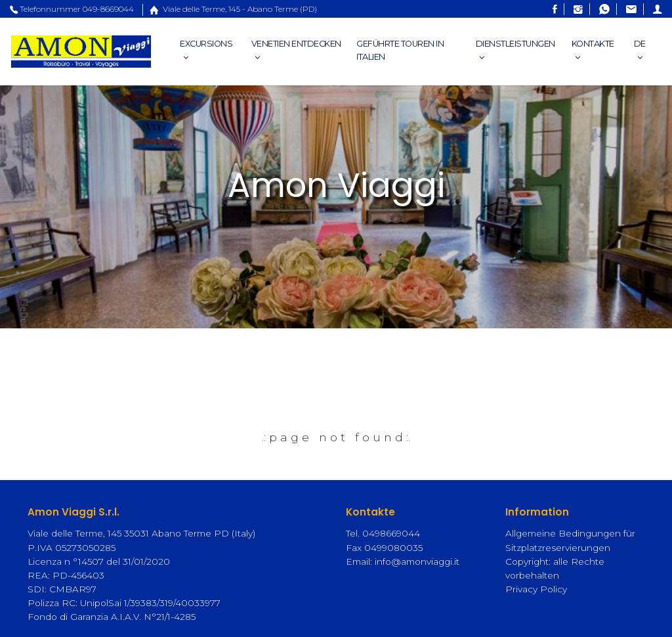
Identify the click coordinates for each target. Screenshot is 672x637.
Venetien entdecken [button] (296, 51)
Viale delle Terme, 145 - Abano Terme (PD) (230, 9)
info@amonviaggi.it (417, 561)
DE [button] (640, 51)
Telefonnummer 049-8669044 (72, 9)
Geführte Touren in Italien (400, 50)
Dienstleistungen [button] (515, 51)
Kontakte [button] (593, 51)
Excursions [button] (206, 51)
